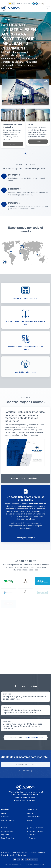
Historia (4, 813)
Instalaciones (6, 817)
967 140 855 (20, 800)
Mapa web (32, 838)
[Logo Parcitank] (26, 789)
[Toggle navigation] (48, 8)
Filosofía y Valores (8, 820)
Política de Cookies (38, 852)
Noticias (30, 820)
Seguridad (5, 835)
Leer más (13, 144)
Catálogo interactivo (35, 828)
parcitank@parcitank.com (25, 797)
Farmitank (28, 4)
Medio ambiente (7, 831)
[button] (26, 154)
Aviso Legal (5, 852)
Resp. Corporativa (8, 838)
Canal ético (22, 855)
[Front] (10, 9)
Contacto (31, 835)
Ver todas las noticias (35, 738)
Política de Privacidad (20, 852)
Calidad (4, 828)
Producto (30, 813)
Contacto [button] (19, 4)
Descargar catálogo (35, 831)
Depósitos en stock (34, 817)
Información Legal (8, 855)
